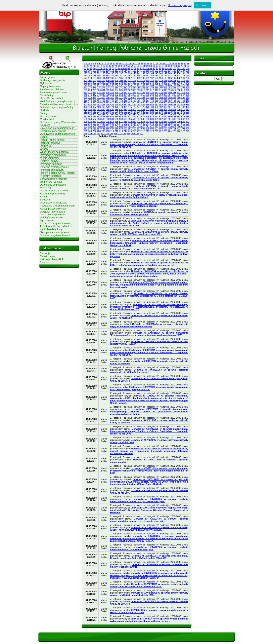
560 (187, 114)
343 (183, 92)
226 (90, 83)
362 (161, 95)
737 (120, 134)
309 (139, 90)
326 (108, 92)
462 (179, 105)
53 (129, 66)
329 (121, 92)
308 (134, 90)
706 (90, 131)
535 (183, 112)
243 (165, 83)
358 (143, 95)
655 (183, 124)
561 (86, 117)
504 (152, 109)
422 (108, 102)
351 (112, 95)
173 (174, 76)
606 (179, 119)
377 (121, 97)
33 (173, 64)
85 (123, 68)
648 (152, 124)
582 (179, 117)
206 (108, 80)
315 (165, 90)
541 (103, 114)
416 (187, 100)
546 (125, 114)
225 (86, 83)
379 (130, 97)
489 (86, 109)
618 (125, 121)
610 (90, 121)
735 (111, 134)
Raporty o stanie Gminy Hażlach (57, 173)
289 (156, 88)
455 (148, 105)
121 (156, 71)
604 (170, 119)
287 (148, 88)
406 (143, 100)
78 (100, 68)
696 (152, 129)
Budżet (44, 137)
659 (94, 126)
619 (130, 121)
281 (121, 88)
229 (103, 83)
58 (144, 66)
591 (112, 119)
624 (152, 121)
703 (183, 129)
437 (174, 102)
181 (103, 78)
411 (165, 100)
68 (176, 66)
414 (179, 100)
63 (160, 66)
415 (183, 100)
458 (161, 105)
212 (134, 80)
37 (185, 64)
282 (125, 88)
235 (130, 83)
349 (103, 95)
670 (143, 126)
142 (143, 73)
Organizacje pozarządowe (54, 191)
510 (179, 109)
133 (103, 73)
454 (143, 105)
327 (112, 92)
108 (99, 71)
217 (156, 80)
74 (88, 68)
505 (156, 109)
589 (103, 119)
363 (165, 95)
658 (90, 126)
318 (179, 90)
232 (117, 83)
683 (94, 129)
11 (105, 64)
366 (179, 95)
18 (126, 64)
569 (121, 117)
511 (183, 109)
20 (133, 64)
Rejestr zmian (47, 256)
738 (124, 134)
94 (151, 68)
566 (108, 117)
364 (170, 95)
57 (141, 66)
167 (148, 76)
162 (125, 76)
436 (170, 102)
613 (103, 121)
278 (108, 88)
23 (142, 64)
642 (125, 124)
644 (134, 124)
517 (103, 112)
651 (165, 124)
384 (152, 97)
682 (90, 129)
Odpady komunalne (50, 86)
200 (187, 78)
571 (130, 117)
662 (108, 126)
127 (183, 71)
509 (174, 109)
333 (139, 92)
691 (130, 129)
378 (125, 97)
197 (174, 78)
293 (174, 88)
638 (108, 124)
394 (90, 100)
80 (107, 68)
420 (99, 102)
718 (143, 131)
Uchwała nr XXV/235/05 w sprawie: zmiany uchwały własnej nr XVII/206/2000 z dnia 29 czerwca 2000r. (149, 529)
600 (152, 119)
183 (112, 78)
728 (187, 131)
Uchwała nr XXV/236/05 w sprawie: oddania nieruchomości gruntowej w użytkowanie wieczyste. (149, 520)
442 (90, 105)
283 (130, 88)
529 (156, 112)
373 (103, 97)
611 (94, 121)
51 (122, 66)
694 (143, 129)
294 (179, 88)
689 (121, 129)
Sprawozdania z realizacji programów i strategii (54, 180)
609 (86, 121)
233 (121, 83)
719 (148, 131)
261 (139, 85)
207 (112, 80)
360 (152, 95)
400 (117, 100)
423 (112, 102)
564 (99, 117)
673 (156, 126)
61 (154, 66)
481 (156, 107)
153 (86, 76)
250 (90, 85)
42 (94, 66)
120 (152, 71)
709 (103, 131)
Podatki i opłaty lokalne (52, 140)
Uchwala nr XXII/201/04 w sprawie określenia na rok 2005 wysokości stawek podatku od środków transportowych (149, 264)
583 (183, 117)
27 (154, 64)
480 (152, 107)
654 (179, 124)
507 (165, 109)
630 (179, 121)
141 (139, 73)
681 (86, 129)
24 (145, 64)
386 (161, 97)
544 (117, 114)
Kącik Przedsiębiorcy (51, 229)
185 (121, 78)
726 (179, 131)
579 (165, 117)
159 (112, 76)
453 (139, 105)
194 (161, 78)
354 (125, 95)
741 (137, 134)
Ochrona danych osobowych (55, 235)
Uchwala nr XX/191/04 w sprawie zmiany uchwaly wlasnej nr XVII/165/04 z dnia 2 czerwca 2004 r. (149, 170)
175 (183, 76)
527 (148, 112)
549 (139, 114)
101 (174, 68)
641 (121, 124)
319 (183, 90)
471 (112, 107)
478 (143, 107)
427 (130, 102)
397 (103, 100)
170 (161, 76)
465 (86, 107)
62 (157, 66)
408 (152, 100)
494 (108, 109)
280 (117, 88)
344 (187, 92)
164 (134, 76)
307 (130, 90)
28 (157, 64)
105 (86, 71)
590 (108, 119)
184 (117, 78)
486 (179, 107)
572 (134, 117)
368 (187, 95)
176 (187, 76)
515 (94, 112)
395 (94, 100)
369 (86, 97)
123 (165, 71)
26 (151, 64)
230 (108, 83)
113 (121, 71)
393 (86, 100)
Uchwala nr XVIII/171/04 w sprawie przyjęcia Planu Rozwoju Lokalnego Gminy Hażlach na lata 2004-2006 (149, 557)
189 (139, 78)
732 (98, 134)
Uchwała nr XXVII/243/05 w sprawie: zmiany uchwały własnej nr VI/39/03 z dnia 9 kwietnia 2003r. (149, 594)
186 (125, 78)
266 (161, 85)
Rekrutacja (46, 146)
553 (156, 114)
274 (90, 88)
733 (103, 134)
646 (143, 124)
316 (170, 90)
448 (117, 105)
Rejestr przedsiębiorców (53, 209)
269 (174, 85)
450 (125, 105)
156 (99, 76)
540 (99, 114)
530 (161, 112)
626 (161, 121)
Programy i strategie (51, 176)
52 (126, 66)
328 (117, 92)
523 (130, 112)
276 (99, 88)
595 (130, 119)
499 (130, 109)
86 (126, 68)
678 (179, 126)
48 (113, 66)
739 (129, 134)
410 (161, 100)
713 (121, 131)
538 (90, 114)
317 (174, 90)
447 (112, 105)
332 (134, 92)
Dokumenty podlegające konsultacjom (53, 186)
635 (94, 124)
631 (183, 121)
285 (139, 88)
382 (143, 97)
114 (125, 71)
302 (108, 90)
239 (148, 83)
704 (187, 129)
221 (174, 80)
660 (99, 126)
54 (132, 66)
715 (130, 131)
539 (94, 114)
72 (188, 66)
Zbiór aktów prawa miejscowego (57, 128)
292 (170, 88)
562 (90, 117)
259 (130, 85)
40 (88, 66)
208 (117, 80)
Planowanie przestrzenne (54, 92)
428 (134, 102)
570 (125, 117)
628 (170, 121)
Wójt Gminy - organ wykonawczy (57, 101)
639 (112, 124)
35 (179, 64)
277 (103, 88)
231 (112, 83)
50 (119, 66)
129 (86, 73)
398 (108, 100)
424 (117, 102)
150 (179, 73)
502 (143, 109)
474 (125, 107)
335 (148, 92)
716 (134, 131)
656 (187, 124)
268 (170, 85)
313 (156, 90)
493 (103, 109)
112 (117, 71)
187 (130, 78)
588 (99, 119)
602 (161, 119)
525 (139, 112)
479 (148, 107)
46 (107, 66)
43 (97, 66)
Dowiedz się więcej (180, 5)
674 (161, 126)
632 (187, 121)
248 (187, 83)
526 (143, 112)
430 (143, 102)
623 (148, 121)
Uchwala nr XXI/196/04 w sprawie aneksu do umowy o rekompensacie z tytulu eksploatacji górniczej (149, 205)
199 (183, 78)
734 (107, 134)
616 (117, 121)
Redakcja (45, 253)
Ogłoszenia (46, 83)
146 (161, 73)
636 (99, 124)
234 (125, 83)
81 (110, 68)
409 (156, 100)
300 (99, 90)
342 (179, 92)
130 (90, 73)
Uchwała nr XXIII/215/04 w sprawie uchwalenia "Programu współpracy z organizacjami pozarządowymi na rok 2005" (149, 334)
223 (183, 80)
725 (174, 131)
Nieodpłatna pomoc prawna (55, 232)
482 (161, 107)
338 (161, 92)
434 (161, 102)
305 (121, 90)
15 (117, 64)
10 (102, 64)
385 (156, 97)
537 (86, 114)
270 (179, 85)
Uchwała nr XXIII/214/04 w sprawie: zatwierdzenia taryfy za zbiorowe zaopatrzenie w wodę (149, 325)
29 (160, 64)
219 (165, 80)
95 (154, 68)
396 (99, 100)
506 (161, 109)
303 (112, 90)
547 (130, 114)
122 (161, 71)
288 (152, 88)
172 (170, 76)
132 (99, 73)
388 (170, 97)
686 (108, 129)
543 (112, 114)
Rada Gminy (47, 95)
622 (143, 121)
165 (139, 76)
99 (166, 68)
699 (165, 129)
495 (112, 109)
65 (166, 66)
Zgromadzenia (48, 221)
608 (187, 119)
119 (148, 71)
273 (86, 88)
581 (174, 117)
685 (103, 129)
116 (134, 71)
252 (99, 85)
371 (94, 97)
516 (99, 112)
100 (170, 68)
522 (125, 112)
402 (125, 100)
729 (86, 134)
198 (179, 78)
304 (117, 90)
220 (170, 80)
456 (152, 105)
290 (161, 88)
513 (86, 112)
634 (90, 124)
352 (117, 95)
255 (112, 85)
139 (130, 73)
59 (147, 66)
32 (170, 64)
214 (143, 80)
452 (134, 105)
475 (130, 107)
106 (90, 71)
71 (185, 66)
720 (152, 131)
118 (143, 71)
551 (148, 114)
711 (112, 131)
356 (134, 95)
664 (117, 126)
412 (170, 100)
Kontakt (44, 197)
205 (103, 80)
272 (187, 85)
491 (94, 109)
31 (167, 64)
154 (90, 76)
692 (134, 129)
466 (90, 107)
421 (103, 102)
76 (94, 68)
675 (165, 126)
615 (112, 121)
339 (165, 92)
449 (121, 105)
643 (130, 124)
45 (104, 66)
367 (183, 95)
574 (143, 117)
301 (103, 90)
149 (174, 73)
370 (90, 97)
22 (139, 64)
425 (121, 102)
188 (134, 78)
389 (174, 97)
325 (103, 92)
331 (130, 92)
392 (187, 97)
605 (174, 119)
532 (170, 112)
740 (133, 134)
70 (182, 66)
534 (179, 112)
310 (143, 90)
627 (165, 121)
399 (112, 100)
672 (152, 126)
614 (108, 121)
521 (121, 112)
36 (182, 64)
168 (152, 76)
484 (170, 107)
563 (94, 117)
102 (179, 68)
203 (94, 80)
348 (99, 95)
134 (108, 73)
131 (94, 73)
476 (134, 107)
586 (90, 119)
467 (94, 107)
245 (174, 83)
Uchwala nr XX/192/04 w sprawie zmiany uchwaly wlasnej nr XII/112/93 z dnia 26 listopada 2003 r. (149, 179)
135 (112, 73)
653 (174, 124)
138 (125, 73)
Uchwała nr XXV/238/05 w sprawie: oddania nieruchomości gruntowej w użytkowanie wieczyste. (149, 500)
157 (103, 76)
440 (187, 102)
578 (161, 117)
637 (103, 124)
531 (165, 112)
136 (117, 73)
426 (125, 102)
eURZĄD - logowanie (51, 218)
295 (183, 88)
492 (99, 109)
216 (152, 80)
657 (86, 126)
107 (94, 71)
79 (104, 68)
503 (148, 109)
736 (116, 134)
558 (179, 114)
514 (90, 112)
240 (152, 83)
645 (139, 124)
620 (134, 121)
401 (121, 100)
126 (179, 71)
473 (121, 107)
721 (156, 131)
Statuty (44, 113)
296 (187, 88)
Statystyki (45, 262)
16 (120, 64)
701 (174, 129)
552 (152, 114)
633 (86, 124)
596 (134, 119)
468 (99, 107)
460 (170, 105)
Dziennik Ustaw (48, 116)
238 (143, 83)
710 (108, 131)
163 (130, 76)
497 (121, 109)
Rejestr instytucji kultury (53, 194)
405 (139, 100)
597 (139, 119)
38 (188, 64)
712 (117, 131)
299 (94, 90)
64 (163, 66)
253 (103, 85)
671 (148, 126)
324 (99, 92)
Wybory (44, 149)
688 (117, 129)
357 (139, 95)
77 (97, 68)
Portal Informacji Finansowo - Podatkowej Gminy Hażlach (56, 225)
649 (156, 124)
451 (130, 105)
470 (108, 107)
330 (125, 92)
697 (156, 129)
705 (86, 131)
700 (170, 129)
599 (148, 119)
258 (125, 85)
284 (134, 88)
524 (134, 112)
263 (148, 85)
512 (187, 109)
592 (117, 119)
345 (86, 95)
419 (94, 102)
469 (103, 107)
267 (165, 85)
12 (108, 64)
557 (174, 114)
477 (139, 107)
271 (183, 85)
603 (165, 119)
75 (91, 68)
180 (99, 78)
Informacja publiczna (51, 164)
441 (86, 105)
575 (148, 117)
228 (99, 83)
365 (174, 95)
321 (86, 92)
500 (134, 109)
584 (187, 117)
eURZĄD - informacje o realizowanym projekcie (53, 213)
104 (187, 68)
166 (143, 76)
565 (103, 117)
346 (90, 95)
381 (139, 97)
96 (157, 68)
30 (163, 64)
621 (139, 121)
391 (183, 97)
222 (179, 80)
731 (94, 134)
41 (91, 66)
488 (187, 107)
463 (183, 105)
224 (187, 80)
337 (156, 92)
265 (156, 85)
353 (121, 95)
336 (152, 92)
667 (130, 126)
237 (139, 83)
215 (148, 80)
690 (125, 129)
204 (99, 80)
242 (161, 83)
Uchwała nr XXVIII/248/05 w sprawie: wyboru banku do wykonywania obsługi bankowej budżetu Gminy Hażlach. (149, 620)
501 (139, 109)
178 (90, 78)
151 (183, 73)
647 (148, 124)
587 (94, 119)
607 (183, 119)
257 (121, 85)
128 (187, 71)
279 (112, 88)
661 (103, 126)
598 (143, 119)
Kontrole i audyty (49, 161)
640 (117, 124)
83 (116, 68)
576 (152, 117)
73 (85, 68)
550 (143, 114)
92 (144, 68)
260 (134, 85)
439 (183, 102)
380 (134, 97)
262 (143, 85)
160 (117, 76)
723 (165, 131)
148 (170, 73)
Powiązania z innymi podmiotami (57, 206)
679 (183, 126)
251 (94, 85)
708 (99, 131)
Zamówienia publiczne (52, 89)
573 (139, 117)
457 (156, 105)
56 (138, 66)
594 (125, 119)
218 (161, 80)
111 (112, 71)
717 (139, 131)
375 (112, 97)
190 (143, 78)
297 (86, 90)
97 (160, 68)
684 (99, 129)
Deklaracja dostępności (52, 80)
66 (169, 66)
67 (172, 66)
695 (148, 129)
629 (174, 121)
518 (108, 112)
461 (174, 105)
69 (179, 66)
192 (152, 78)
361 (156, 95)
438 (179, 102)
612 (99, 121)
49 (116, 66)
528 (152, 112)
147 (165, 73)
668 (134, 126)
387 (165, 97)
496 (117, 109)
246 (179, 83)
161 (121, 76)
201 (86, 80)
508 (170, 109)
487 (183, 107)
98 (163, 68)
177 (86, 78)
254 (108, 85)
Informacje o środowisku (53, 155)
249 (86, 85)
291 (165, 88)
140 (134, 73)
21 (136, 64)
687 (112, 129)
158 (108, 76)
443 (94, 105)
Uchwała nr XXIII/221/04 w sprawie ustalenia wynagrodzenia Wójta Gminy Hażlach (149, 371)
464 (187, 105)
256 (117, 85)
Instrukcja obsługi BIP (52, 259)
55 (135, 66)
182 (108, 78)
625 (156, 121)
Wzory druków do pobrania (54, 152)
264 (152, 85)
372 (99, 97)
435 (165, 102)
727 (183, 131)
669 (139, 126)
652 (170, 124)
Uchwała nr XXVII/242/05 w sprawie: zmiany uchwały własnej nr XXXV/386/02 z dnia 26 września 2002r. (149, 585)
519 (112, 112)
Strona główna (48, 77)
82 (113, 68)
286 (143, 88)
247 (183, 83)
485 (174, 107)
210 (125, 80)
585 (86, 119)
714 (125, 131)
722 (161, 131)
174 (179, 76)
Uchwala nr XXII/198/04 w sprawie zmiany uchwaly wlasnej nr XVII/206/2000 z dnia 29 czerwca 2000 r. (149, 233)
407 (148, 100)
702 (179, 129)
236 (134, 83)
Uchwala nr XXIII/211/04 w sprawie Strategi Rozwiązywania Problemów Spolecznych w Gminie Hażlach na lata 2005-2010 (149, 296)
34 (176, 64)
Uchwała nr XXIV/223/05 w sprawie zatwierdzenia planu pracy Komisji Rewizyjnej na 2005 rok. (149, 388)
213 (139, 80)
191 (148, 78)
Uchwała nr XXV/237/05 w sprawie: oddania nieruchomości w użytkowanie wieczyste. (149, 548)
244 (170, 83)
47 (110, 66)
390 (179, 97)
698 (161, 129)
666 (125, 126)
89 (135, 68)
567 (112, 117)
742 (141, 134)
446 (108, 105)
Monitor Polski (48, 119)
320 (187, 90)
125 (174, 71)
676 (170, 126)
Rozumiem (202, 5)
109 (103, 71)
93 (147, 68)
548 (134, 114)
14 (114, 64)
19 (129, 64)
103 (183, 68)
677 (174, 126)
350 (108, 95)
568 (117, 117)
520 (117, 112)
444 (99, 105)
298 (90, 90)
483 (165, 107)
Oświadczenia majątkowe (54, 203)
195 (165, 78)
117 (139, 71)
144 (152, 73)
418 (90, 102)
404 (134, 100)
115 (130, 71)
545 (121, 114)
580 (170, 117)
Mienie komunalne (50, 158)
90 (138, 68)
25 (148, 64)
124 (170, 71)
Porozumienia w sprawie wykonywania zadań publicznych (57, 132)
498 (125, 109)
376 (117, 97)
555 (165, 114)
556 (170, 114)
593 (121, 119)
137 (121, 73)
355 (130, 95)
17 (123, 64)
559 (183, 114)
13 (111, 64)
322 (90, 92)
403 (130, 100)
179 (94, 78)
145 (156, 73)
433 (156, 102)
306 (125, 90)
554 (161, 114)
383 (148, 97)
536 (187, 112)
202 (90, 80)
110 (108, 71)
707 (94, 131)
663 (112, 126)
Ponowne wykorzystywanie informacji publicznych (54, 168)
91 (141, 68)
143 (148, 73)
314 (161, 90)
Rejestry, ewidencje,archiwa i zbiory (59, 104)
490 (90, 109)
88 (132, 68)
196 (170, 78)
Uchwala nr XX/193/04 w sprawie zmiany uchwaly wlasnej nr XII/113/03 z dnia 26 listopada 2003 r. (149, 187)
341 (174, 92)
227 (94, 83)
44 (100, 66)
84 (119, 68)
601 (156, 119)
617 (121, 121)
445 (103, 105)
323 (94, 92)
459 (165, 105)
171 (165, 76)
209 (121, 80)
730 (90, 134)
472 (117, 107)
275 (94, 88)
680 (187, 126)
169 (156, 76)
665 (121, 126)
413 (174, 100)
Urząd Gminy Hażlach (52, 98)
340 (170, 92)
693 (139, 129)
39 (85, 66)
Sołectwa (45, 200)
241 (156, 83)
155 (94, 76)
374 (108, 97)
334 (143, 92)
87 (129, 68)
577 (156, 117)
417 (86, 102)
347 (94, 95)
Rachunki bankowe (50, 143)
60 (150, 66)
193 (156, 78)
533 (174, 112)
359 (148, 95)
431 (148, 102)
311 (148, 90)
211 (130, 80)
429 (139, 102)
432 (152, 102)
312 (152, 90)
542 (108, 114)
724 (170, 131)
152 (187, 73)
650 (161, 124)
